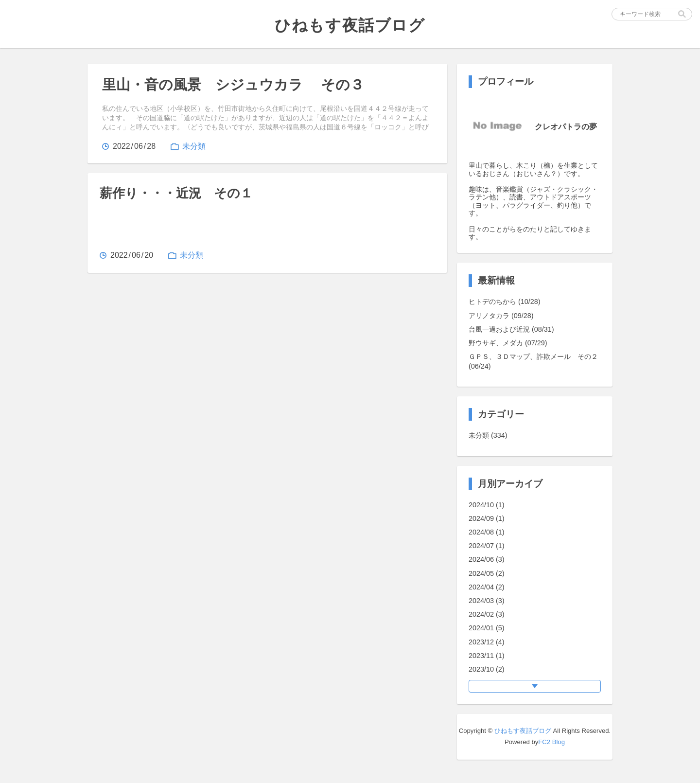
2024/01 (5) (487, 628)
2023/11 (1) (487, 656)
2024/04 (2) (487, 587)
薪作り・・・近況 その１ (176, 193)
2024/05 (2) (487, 573)
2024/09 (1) (487, 518)
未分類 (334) (488, 435)
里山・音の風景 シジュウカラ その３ (233, 85)
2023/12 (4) (487, 642)
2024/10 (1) (487, 505)
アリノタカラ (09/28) (501, 316)
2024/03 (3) (487, 601)
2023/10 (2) (487, 669)
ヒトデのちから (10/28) (505, 302)
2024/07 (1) (487, 546)
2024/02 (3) (487, 614)
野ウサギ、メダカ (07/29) (508, 343)
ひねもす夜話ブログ (523, 731)
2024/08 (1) (487, 532)
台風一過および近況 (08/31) (511, 329)
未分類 (194, 146)
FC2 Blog (551, 742)
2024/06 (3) (487, 559)
